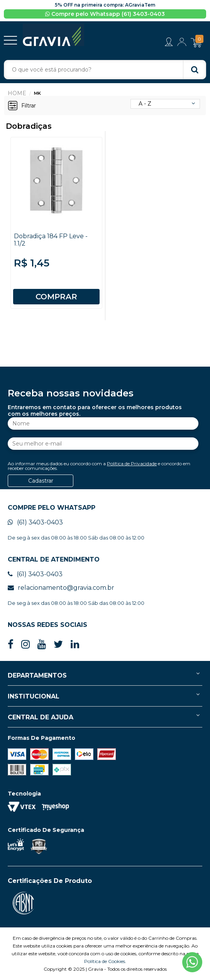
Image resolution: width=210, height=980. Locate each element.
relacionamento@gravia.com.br (61, 588)
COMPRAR (56, 297)
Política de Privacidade (132, 464)
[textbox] (105, 70)
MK (37, 93)
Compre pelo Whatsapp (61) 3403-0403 (105, 14)
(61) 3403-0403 (35, 522)
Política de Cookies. (105, 961)
